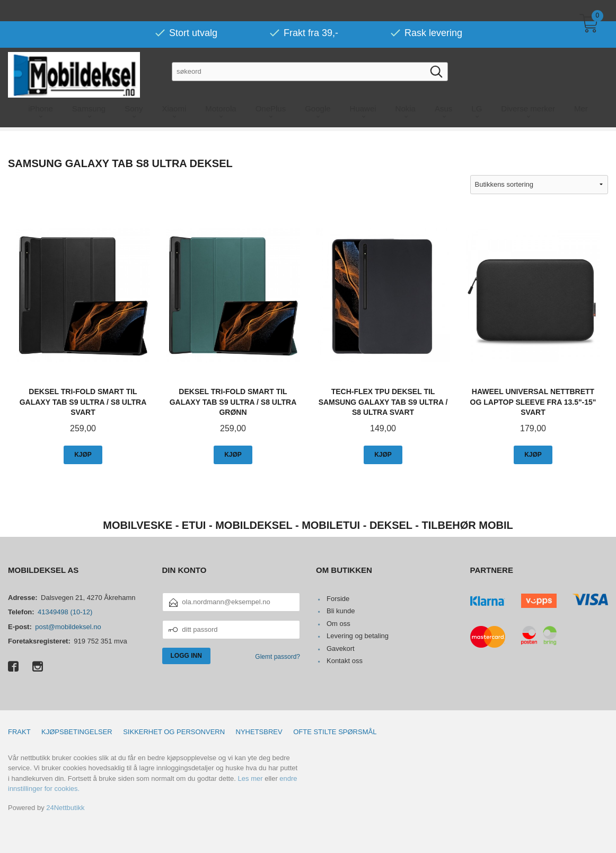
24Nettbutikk (65, 808)
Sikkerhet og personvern (174, 732)
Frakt (19, 732)
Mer (581, 87)
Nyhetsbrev (259, 732)
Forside (338, 599)
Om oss (338, 624)
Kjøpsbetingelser (77, 732)
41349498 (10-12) (65, 612)
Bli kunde (341, 611)
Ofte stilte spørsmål (335, 732)
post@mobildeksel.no (68, 627)
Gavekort (341, 649)
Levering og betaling (358, 636)
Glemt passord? (278, 657)
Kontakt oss (345, 661)
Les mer (250, 778)
